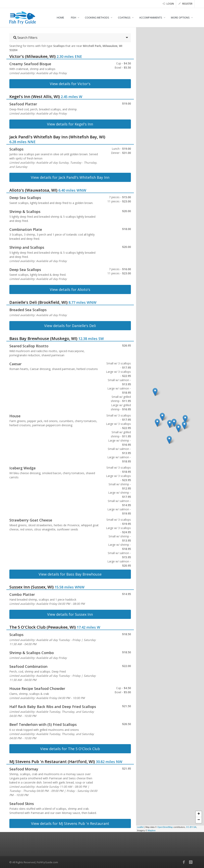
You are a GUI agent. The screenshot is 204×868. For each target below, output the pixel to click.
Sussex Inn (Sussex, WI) (31, 587)
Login (168, 4)
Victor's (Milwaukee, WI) (32, 56)
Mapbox (152, 830)
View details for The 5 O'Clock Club (70, 749)
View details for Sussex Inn (70, 614)
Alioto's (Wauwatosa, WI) (33, 190)
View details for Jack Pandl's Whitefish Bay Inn (70, 177)
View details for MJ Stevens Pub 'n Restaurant (70, 823)
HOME (60, 17)
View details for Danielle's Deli (70, 326)
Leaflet (140, 827)
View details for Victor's (70, 84)
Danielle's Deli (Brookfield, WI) (38, 302)
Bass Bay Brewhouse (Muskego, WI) (43, 338)
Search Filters (25, 38)
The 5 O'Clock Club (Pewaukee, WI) (43, 627)
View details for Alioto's (70, 289)
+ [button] (199, 814)
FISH (74, 17)
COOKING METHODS (97, 17)
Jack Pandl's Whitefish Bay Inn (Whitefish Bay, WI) (57, 137)
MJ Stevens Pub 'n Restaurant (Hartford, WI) (52, 762)
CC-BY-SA (191, 827)
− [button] (199, 820)
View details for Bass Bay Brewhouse (70, 574)
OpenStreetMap (165, 827)
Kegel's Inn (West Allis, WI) (35, 97)
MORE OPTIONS (180, 17)
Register (185, 4)
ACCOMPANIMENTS (151, 17)
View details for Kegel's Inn (70, 124)
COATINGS (124, 17)
